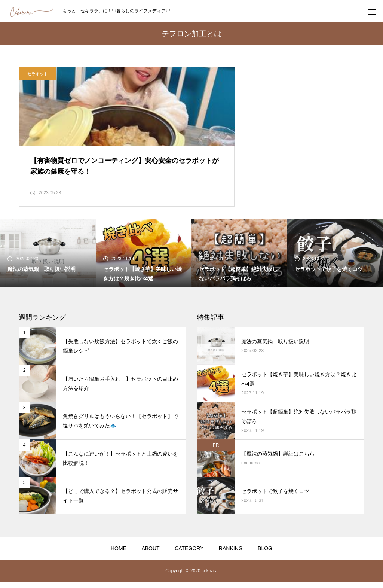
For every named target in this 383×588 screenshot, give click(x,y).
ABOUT (150, 554)
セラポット (38, 74)
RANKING (231, 554)
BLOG (265, 554)
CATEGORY (189, 554)
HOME (119, 554)
